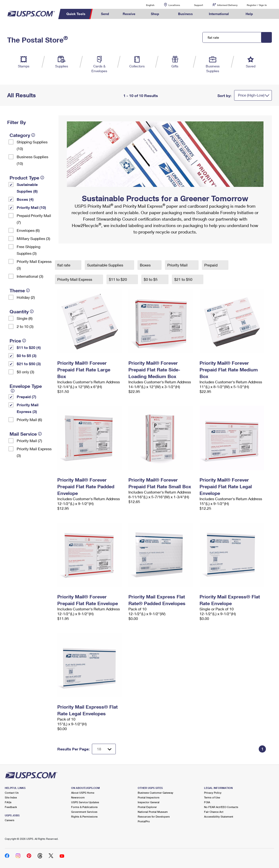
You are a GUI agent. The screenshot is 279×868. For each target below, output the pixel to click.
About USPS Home (83, 793)
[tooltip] (33, 135)
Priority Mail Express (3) (34, 265)
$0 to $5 (151, 279)
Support (199, 5)
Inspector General (149, 802)
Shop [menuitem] (155, 14)
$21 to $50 (184, 279)
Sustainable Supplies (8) (27, 188)
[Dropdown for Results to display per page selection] (104, 749)
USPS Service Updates (85, 802)
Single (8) (25, 318)
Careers (10, 820)
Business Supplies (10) (32, 160)
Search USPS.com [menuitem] (269, 14)
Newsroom (78, 797)
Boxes (146, 265)
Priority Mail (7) (29, 441)
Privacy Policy (213, 793)
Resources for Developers (154, 816)
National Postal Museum (153, 812)
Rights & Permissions (84, 816)
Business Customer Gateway (155, 793)
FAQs (8, 802)
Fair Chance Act (214, 812)
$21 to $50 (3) (29, 364)
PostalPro (144, 821)
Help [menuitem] (249, 14)
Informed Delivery (227, 5)
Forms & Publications (84, 807)
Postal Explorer (147, 807)
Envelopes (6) (28, 230)
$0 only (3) (25, 372)
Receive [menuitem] (129, 14)
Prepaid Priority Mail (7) (34, 219)
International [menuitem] (219, 14)
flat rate (64, 265)
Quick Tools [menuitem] (76, 14)
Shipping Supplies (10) (32, 145)
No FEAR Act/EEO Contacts (221, 807)
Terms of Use (212, 797)
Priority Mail (178, 265)
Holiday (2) (26, 297)
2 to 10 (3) (25, 326)
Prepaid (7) (26, 397)
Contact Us (12, 793)
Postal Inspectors (149, 797)
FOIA (207, 802)
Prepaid (211, 265)
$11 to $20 (118, 279)
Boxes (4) (25, 199)
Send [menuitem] (105, 14)
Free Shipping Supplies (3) (29, 250)
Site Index (11, 797)
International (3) (30, 276)
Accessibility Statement (219, 816)
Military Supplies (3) (33, 238)
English (145, 5)
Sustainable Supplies (106, 265)
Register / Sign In (257, 5)
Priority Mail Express (75, 279)
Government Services (84, 812)
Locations (174, 5)
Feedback (11, 807)
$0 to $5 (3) (27, 355)
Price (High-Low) (251, 95)
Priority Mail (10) (31, 207)
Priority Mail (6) (29, 420)
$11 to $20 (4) (29, 347)
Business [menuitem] (185, 14)
